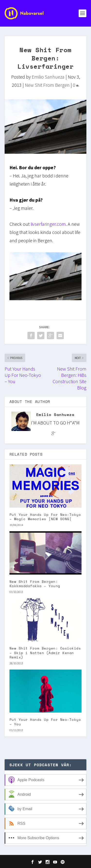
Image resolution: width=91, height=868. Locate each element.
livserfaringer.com (48, 224)
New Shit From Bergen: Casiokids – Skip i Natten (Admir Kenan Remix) (45, 653)
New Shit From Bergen (47, 85)
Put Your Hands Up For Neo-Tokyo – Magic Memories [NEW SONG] (45, 517)
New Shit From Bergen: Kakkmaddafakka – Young (35, 584)
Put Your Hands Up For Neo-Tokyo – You (45, 722)
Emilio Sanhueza (48, 77)
